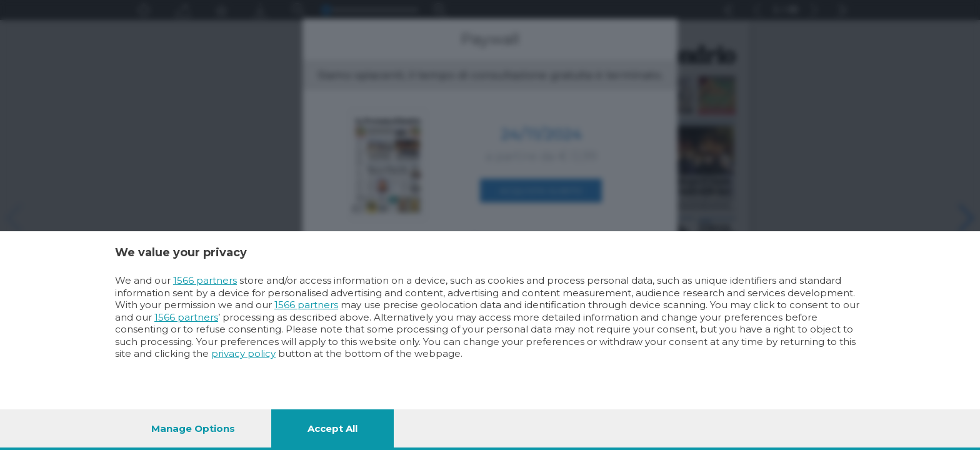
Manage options (193, 428)
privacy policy (243, 353)
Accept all (332, 428)
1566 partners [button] (205, 280)
